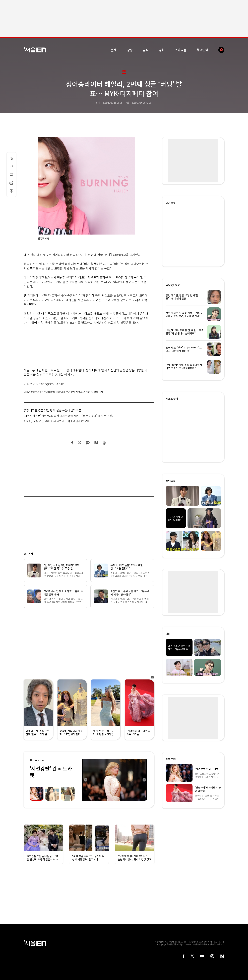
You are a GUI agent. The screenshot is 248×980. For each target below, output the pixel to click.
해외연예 (202, 50)
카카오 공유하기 (88, 443)
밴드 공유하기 (104, 443)
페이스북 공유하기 (72, 443)
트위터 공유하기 (79, 443)
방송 (130, 50)
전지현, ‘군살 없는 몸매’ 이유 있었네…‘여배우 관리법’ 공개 (57, 421)
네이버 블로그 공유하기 (96, 443)
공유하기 (11, 166)
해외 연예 (171, 759)
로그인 (222, 942)
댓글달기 (11, 175)
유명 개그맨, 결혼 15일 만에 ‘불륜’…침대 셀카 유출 (52, 410)
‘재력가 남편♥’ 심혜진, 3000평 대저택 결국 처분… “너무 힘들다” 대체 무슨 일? (68, 416)
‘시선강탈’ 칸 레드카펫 (51, 772)
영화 (162, 50)
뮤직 (146, 50)
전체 (114, 50)
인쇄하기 (11, 183)
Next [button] (144, 780)
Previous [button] (86, 780)
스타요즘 (181, 50)
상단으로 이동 (11, 191)
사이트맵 (214, 942)
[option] (115, 780)
